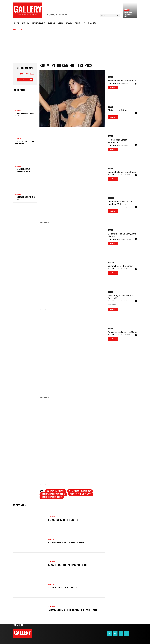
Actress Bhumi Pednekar (56, 491)
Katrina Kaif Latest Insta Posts (24, 115)
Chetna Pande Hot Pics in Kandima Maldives (120, 203)
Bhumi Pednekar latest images (81, 494)
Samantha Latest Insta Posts (122, 81)
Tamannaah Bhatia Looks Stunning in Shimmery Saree (73, 610)
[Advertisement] (75, 46)
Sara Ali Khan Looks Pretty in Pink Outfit (23, 170)
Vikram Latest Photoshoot (121, 266)
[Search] (118, 16)
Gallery (127, 10)
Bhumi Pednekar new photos (52, 497)
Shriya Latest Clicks (117, 110)
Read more (113, 88)
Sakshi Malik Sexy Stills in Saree (25, 198)
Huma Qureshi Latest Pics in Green (128, 14)
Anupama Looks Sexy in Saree (122, 332)
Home (15, 29)
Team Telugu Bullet (27, 74)
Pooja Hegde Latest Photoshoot (117, 141)
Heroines (111, 198)
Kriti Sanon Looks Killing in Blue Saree (24, 142)
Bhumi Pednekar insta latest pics (53, 494)
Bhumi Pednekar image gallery (80, 491)
